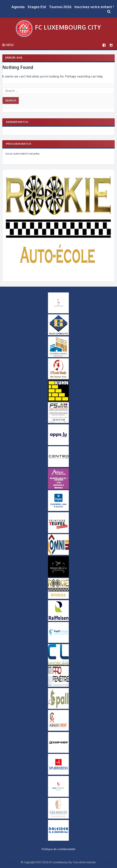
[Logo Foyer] (58, 510)
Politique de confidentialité (58, 849)
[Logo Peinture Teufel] (58, 532)
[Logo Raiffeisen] (58, 620)
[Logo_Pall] (58, 708)
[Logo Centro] (58, 466)
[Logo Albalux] (58, 730)
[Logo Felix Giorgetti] (58, 334)
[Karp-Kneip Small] (58, 752)
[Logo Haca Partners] (58, 796)
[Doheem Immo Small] (58, 356)
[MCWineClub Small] (58, 312)
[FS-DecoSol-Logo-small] (58, 422)
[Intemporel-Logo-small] (58, 576)
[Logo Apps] (58, 444)
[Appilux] (58, 488)
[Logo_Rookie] (58, 275)
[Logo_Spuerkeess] (58, 774)
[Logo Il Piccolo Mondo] (58, 378)
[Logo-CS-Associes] (58, 818)
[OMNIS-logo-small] (58, 554)
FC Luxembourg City (68, 27)
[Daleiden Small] (58, 840)
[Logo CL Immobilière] (58, 664)
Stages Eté (37, 7)
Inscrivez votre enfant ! (94, 7)
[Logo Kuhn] (58, 400)
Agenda (18, 7)
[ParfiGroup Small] (58, 642)
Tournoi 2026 (60, 7)
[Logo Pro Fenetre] (58, 686)
